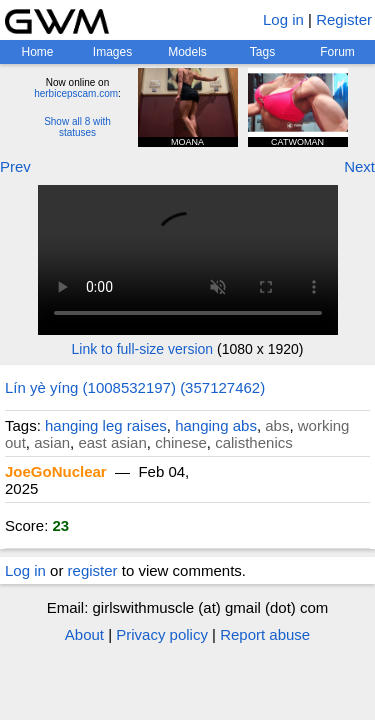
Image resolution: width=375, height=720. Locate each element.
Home (37, 52)
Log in (283, 19)
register (93, 570)
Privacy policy (162, 634)
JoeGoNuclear (56, 471)
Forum (337, 52)
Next (359, 166)
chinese (181, 442)
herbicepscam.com (76, 93)
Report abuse (265, 634)
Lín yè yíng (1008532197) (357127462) (135, 387)
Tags (262, 52)
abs (277, 425)
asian (52, 442)
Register (344, 19)
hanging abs (216, 425)
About (84, 634)
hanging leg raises (106, 425)
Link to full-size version (143, 349)
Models (187, 52)
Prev (15, 166)
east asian (112, 442)
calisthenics (254, 442)
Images (112, 52)
